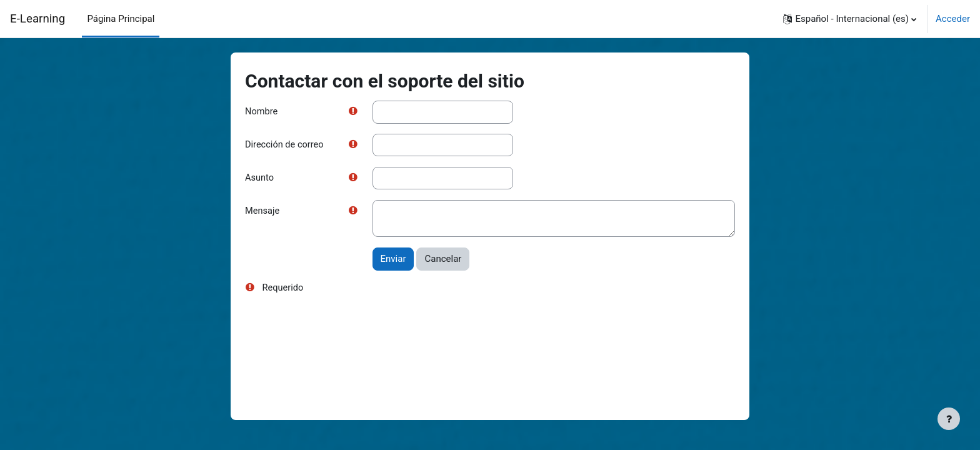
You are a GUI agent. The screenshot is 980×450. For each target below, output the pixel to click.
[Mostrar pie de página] (949, 419)
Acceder (953, 19)
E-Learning (37, 19)
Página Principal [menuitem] (121, 19)
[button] (850, 19)
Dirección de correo (285, 146)
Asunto (260, 179)
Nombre (262, 112)
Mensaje (263, 212)
